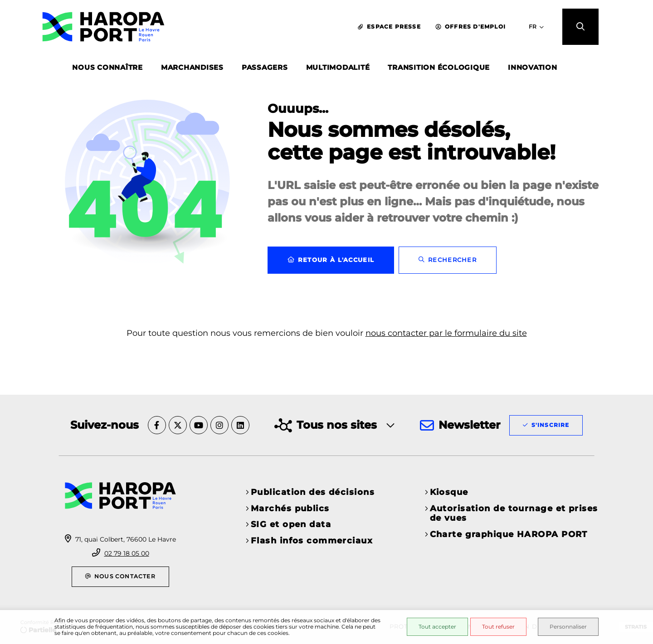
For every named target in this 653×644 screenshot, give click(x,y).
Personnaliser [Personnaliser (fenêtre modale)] (568, 627)
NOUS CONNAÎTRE (107, 67)
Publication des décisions (313, 492)
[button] (580, 27)
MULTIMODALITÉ (338, 67)
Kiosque (449, 492)
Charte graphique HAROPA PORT (509, 534)
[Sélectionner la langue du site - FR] (536, 27)
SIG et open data (291, 524)
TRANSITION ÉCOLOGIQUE (439, 67)
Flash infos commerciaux (312, 541)
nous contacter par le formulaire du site (446, 333)
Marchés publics (290, 508)
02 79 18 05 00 (127, 553)
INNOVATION (533, 67)
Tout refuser (498, 627)
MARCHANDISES (192, 67)
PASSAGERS (265, 67)
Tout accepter (437, 627)
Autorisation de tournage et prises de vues (514, 513)
